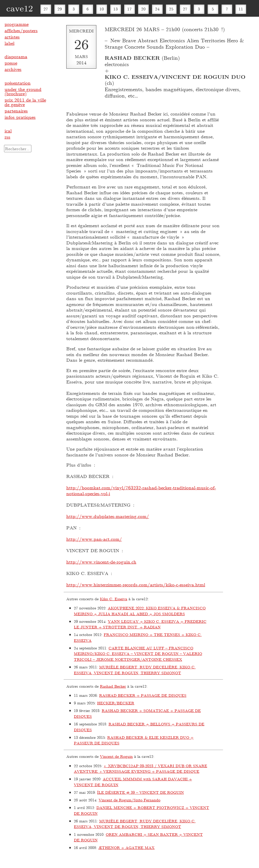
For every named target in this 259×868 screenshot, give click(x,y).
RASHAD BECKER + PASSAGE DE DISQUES (143, 695)
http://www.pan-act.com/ (94, 539)
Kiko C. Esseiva (114, 599)
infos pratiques (20, 117)
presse (11, 63)
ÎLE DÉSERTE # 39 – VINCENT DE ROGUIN (141, 792)
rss (7, 137)
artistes (12, 37)
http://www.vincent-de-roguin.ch (101, 562)
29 (60, 9)
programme (17, 24)
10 (102, 9)
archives (13, 69)
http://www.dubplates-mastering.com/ (108, 516)
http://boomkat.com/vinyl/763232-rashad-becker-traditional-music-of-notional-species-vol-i (141, 490)
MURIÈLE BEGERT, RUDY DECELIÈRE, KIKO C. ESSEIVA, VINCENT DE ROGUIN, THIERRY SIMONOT (135, 670)
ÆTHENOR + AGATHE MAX (126, 847)
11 (241, 9)
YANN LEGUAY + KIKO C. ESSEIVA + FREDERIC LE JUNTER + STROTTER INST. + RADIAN (140, 624)
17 (129, 9)
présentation (18, 83)
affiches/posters (21, 30)
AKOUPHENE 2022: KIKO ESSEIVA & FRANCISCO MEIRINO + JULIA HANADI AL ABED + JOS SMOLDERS (140, 611)
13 (116, 9)
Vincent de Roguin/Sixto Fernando (129, 800)
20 (143, 9)
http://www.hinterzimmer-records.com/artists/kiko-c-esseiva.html (136, 585)
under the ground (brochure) (23, 91)
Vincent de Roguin (116, 756)
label (9, 43)
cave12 (20, 8)
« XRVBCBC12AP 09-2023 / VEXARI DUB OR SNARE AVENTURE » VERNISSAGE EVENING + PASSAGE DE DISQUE (141, 769)
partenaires (16, 111)
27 (46, 9)
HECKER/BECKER (116, 703)
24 (157, 9)
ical (8, 131)
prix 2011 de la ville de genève (25, 102)
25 (171, 9)
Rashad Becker (113, 686)
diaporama (16, 56)
